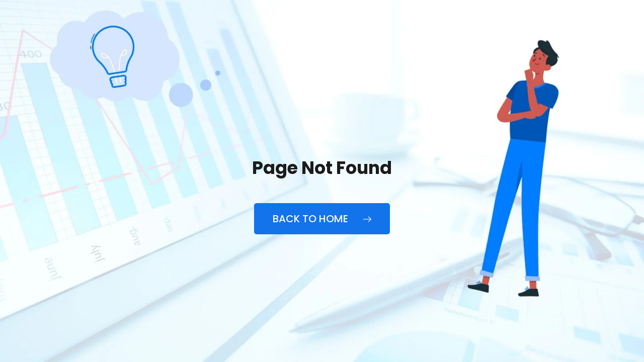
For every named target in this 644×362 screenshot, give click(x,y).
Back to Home (322, 219)
